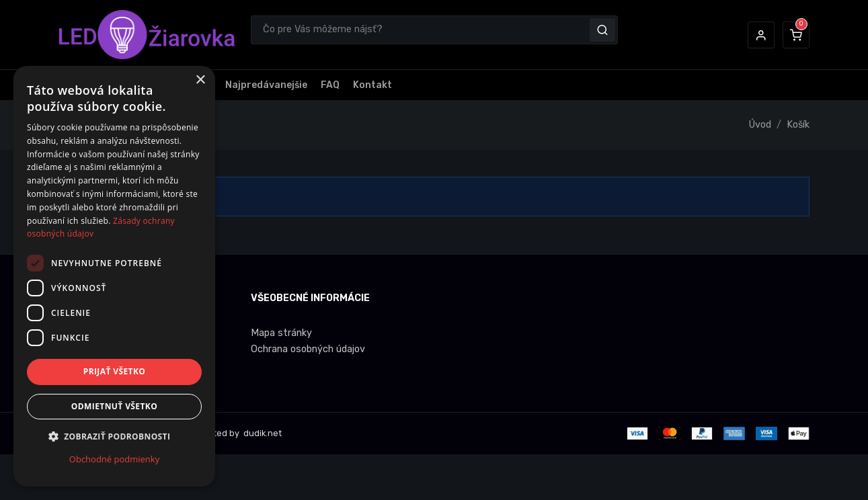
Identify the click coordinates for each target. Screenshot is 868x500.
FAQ (330, 85)
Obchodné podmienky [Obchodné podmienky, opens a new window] (114, 459)
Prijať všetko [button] (115, 371)
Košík (798, 125)
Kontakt (372, 85)
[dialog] (114, 276)
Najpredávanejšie (266, 85)
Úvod (760, 125)
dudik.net (262, 433)
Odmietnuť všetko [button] (114, 406)
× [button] (200, 80)
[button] (761, 35)
